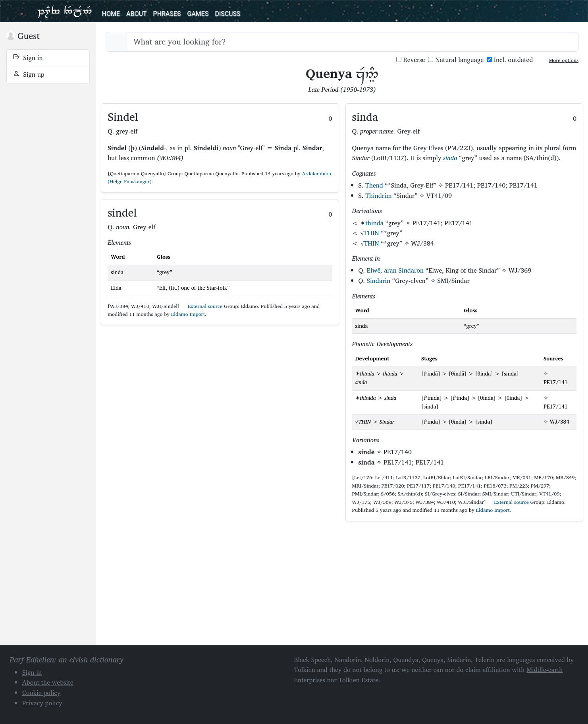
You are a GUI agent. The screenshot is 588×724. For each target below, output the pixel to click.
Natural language (456, 60)
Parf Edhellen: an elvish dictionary (65, 11)
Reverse (411, 60)
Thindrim (378, 196)
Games (198, 14)
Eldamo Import (188, 314)
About (136, 14)
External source (202, 306)
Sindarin (379, 281)
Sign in (28, 58)
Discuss (227, 14)
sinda (450, 158)
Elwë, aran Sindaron (395, 270)
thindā (374, 223)
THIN (372, 233)
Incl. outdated (510, 60)
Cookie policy (41, 693)
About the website (48, 682)
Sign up (29, 74)
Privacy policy (42, 703)
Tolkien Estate (358, 680)
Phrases (167, 14)
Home (111, 14)
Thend (374, 185)
